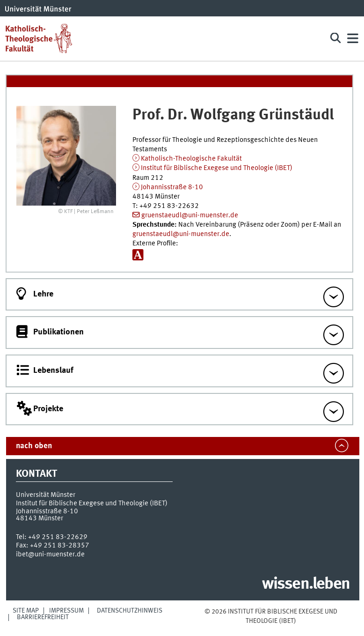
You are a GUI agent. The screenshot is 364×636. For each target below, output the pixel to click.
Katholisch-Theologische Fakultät (191, 159)
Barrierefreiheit (43, 617)
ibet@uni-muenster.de (50, 555)
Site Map (26, 611)
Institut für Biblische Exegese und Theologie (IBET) (217, 168)
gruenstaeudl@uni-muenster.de (190, 215)
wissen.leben (306, 584)
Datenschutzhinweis (130, 611)
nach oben (34, 446)
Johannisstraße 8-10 (172, 187)
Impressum (66, 611)
